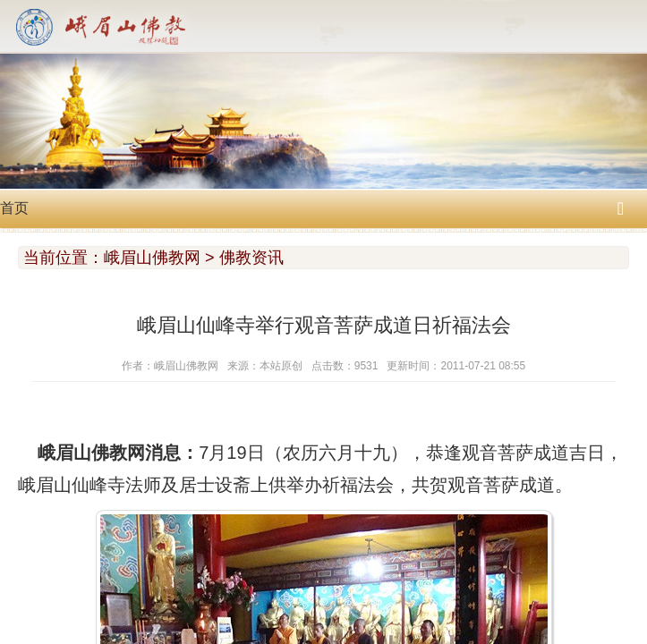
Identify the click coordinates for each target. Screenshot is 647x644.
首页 (14, 208)
